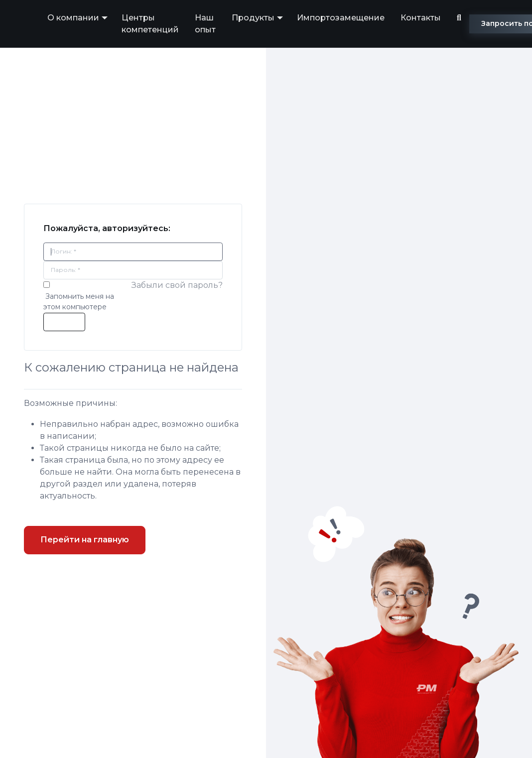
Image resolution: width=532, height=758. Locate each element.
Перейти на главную (85, 540)
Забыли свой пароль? (177, 285)
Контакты (421, 18)
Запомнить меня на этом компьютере (79, 302)
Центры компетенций (150, 24)
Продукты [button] (253, 18)
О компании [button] (73, 18)
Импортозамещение (341, 18)
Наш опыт (205, 24)
